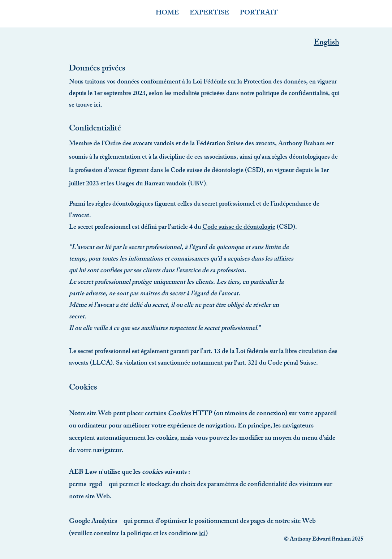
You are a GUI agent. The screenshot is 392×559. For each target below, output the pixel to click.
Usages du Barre (137, 184)
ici (97, 106)
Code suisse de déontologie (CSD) (217, 171)
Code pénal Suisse (292, 364)
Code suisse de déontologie (239, 228)
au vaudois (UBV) (182, 184)
